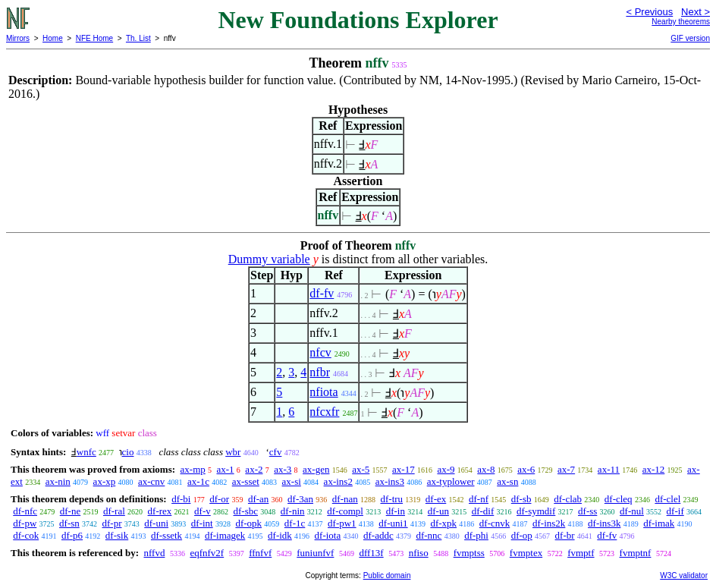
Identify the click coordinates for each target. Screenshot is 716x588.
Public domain (387, 575)
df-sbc (246, 511)
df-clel (667, 499)
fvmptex (526, 553)
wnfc (86, 452)
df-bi (181, 499)
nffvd (154, 553)
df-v (203, 511)
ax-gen (316, 469)
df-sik (117, 535)
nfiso (419, 553)
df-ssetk (166, 535)
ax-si (292, 481)
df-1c (295, 523)
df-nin (293, 511)
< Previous (649, 12)
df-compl (345, 511)
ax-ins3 (390, 481)
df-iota (328, 535)
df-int (202, 523)
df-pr (112, 523)
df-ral (114, 511)
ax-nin (58, 481)
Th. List (138, 38)
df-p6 (72, 535)
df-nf (479, 499)
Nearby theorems (681, 22)
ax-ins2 (338, 481)
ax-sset (246, 481)
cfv (276, 452)
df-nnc (429, 535)
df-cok (26, 535)
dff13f (371, 553)
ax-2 (254, 469)
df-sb (521, 499)
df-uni (156, 523)
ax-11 (609, 469)
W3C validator (684, 575)
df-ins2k (549, 523)
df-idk (280, 535)
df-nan (345, 499)
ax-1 (226, 469)
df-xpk (443, 523)
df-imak (659, 523)
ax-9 (446, 469)
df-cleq (619, 499)
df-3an (300, 499)
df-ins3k (604, 523)
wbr (233, 452)
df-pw (25, 523)
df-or (219, 499)
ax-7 (566, 469)
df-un (438, 511)
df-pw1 (342, 523)
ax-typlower (451, 481)
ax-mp (193, 469)
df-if (675, 511)
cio (128, 452)
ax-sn (507, 481)
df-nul (632, 511)
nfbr (320, 372)
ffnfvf (260, 553)
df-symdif (536, 511)
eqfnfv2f (207, 553)
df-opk (248, 523)
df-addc (378, 535)
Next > (696, 12)
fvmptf (581, 553)
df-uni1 (393, 523)
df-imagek (225, 535)
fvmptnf (636, 553)
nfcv (320, 352)
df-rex (160, 511)
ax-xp (105, 481)
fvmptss (469, 553)
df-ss (587, 511)
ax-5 (361, 469)
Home (53, 38)
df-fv (322, 293)
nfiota (323, 392)
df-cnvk (495, 523)
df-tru (391, 499)
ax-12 (654, 469)
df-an (258, 499)
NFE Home (94, 38)
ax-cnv (151, 481)
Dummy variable (269, 259)
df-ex (436, 499)
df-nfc (25, 511)
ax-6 (526, 469)
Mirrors (18, 38)
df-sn (69, 523)
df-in (396, 511)
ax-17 (404, 469)
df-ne (70, 511)
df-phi (476, 535)
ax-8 (486, 469)
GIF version (690, 38)
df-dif (483, 511)
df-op (522, 535)
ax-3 (283, 469)
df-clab (568, 499)
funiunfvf (315, 553)
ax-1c (198, 481)
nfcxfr (324, 412)
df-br (565, 535)
